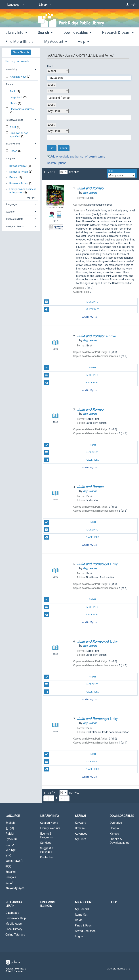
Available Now (18, 77)
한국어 (10, 828)
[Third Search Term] (87, 118)
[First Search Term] (87, 78)
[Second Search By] (58, 91)
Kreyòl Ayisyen (15, 888)
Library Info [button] (16, 41)
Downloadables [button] (77, 41)
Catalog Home (49, 823)
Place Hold (72, 383)
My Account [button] (84, 902)
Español (10, 872)
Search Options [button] (58, 163)
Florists (13, 177)
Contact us (47, 857)
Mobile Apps (14, 924)
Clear (64, 148)
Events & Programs (46, 835)
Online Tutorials (15, 935)
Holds (79, 920)
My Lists (81, 839)
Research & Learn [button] (14, 904)
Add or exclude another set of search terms (76, 157)
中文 (8, 866)
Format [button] (10, 84)
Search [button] (45, 41)
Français (11, 877)
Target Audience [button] (15, 120)
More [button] (109, 42)
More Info (71, 302)
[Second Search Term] (87, 98)
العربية (9, 883)
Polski (10, 834)
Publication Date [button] (15, 219)
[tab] (21, 61)
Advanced (81, 834)
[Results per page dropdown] (64, 172)
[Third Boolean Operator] (51, 125)
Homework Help (16, 918)
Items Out (81, 915)
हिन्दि (8, 855)
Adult (13, 127)
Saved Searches (85, 931)
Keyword (81, 823)
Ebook (14, 103)
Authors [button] (10, 212)
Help (113, 902)
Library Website (50, 828)
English (10, 823)
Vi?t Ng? (11, 850)
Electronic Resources (22, 109)
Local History (14, 929)
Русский (11, 839)
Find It (70, 368)
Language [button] (11, 204)
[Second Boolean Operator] (51, 105)
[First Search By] (58, 71)
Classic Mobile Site (118, 969)
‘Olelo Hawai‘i (14, 861)
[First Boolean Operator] (51, 85)
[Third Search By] (58, 111)
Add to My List (90, 317)
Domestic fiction (19, 172)
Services (46, 843)
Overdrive (116, 823)
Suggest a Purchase (47, 850)
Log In (133, 4)
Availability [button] (12, 69)
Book (13, 91)
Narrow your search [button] (17, 61)
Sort (110, 171)
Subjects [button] (11, 159)
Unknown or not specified (19, 135)
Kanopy (114, 834)
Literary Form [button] (13, 144)
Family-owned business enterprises (23, 191)
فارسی (10, 845)
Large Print (16, 97)
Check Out (71, 309)
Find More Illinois (48, 904)
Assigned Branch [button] (15, 226)
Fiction (14, 151)
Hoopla (114, 828)
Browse (80, 828)
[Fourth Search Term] (87, 138)
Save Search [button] (21, 52)
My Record (82, 909)
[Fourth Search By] (58, 131)
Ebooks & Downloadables (120, 841)
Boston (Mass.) (18, 166)
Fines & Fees (83, 925)
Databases (12, 913)
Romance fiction (19, 183)
